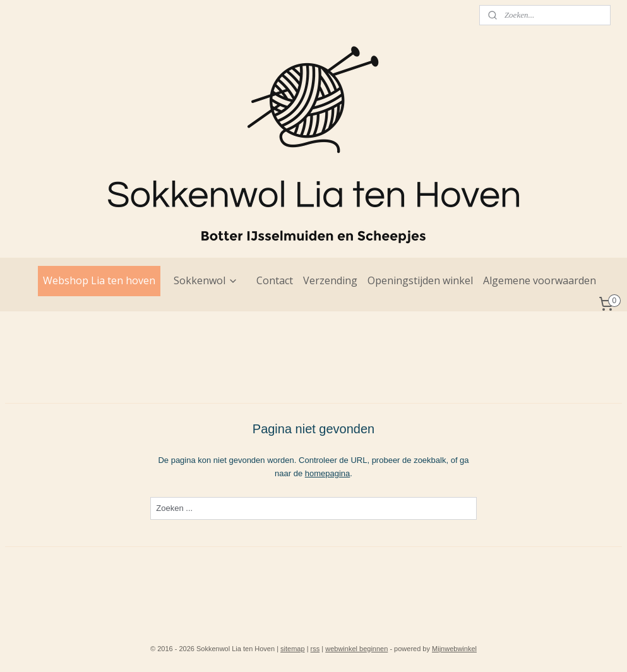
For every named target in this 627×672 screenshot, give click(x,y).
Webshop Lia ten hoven (99, 280)
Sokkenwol (206, 280)
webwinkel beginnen (356, 649)
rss (315, 649)
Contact (275, 280)
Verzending (330, 280)
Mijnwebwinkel (454, 649)
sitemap (293, 649)
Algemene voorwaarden (540, 280)
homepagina (328, 473)
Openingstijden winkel (420, 280)
